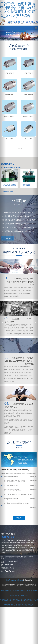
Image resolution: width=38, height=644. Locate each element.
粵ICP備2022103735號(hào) (14, 580)
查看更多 (19, 148)
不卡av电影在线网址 (22, 600)
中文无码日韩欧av (16, 605)
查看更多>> (19, 518)
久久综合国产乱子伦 (28, 605)
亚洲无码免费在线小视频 (8, 600)
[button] (3, 322)
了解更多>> (8, 238)
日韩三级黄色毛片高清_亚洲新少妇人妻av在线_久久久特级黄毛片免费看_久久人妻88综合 (19, 10)
